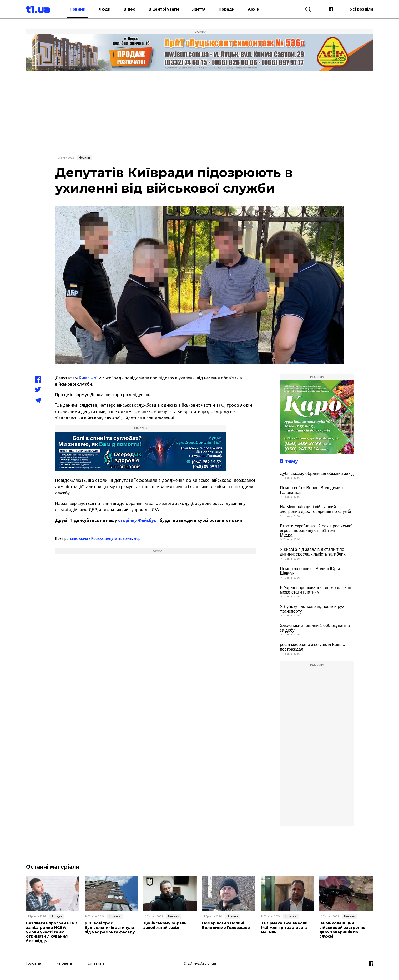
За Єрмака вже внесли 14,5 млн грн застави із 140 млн (284, 928)
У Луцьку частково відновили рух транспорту (312, 609)
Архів (253, 9)
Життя (199, 9)
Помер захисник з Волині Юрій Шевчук (310, 571)
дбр (137, 538)
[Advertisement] (200, 112)
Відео (130, 9)
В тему (289, 461)
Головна (34, 963)
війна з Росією (91, 538)
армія (127, 538)
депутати (113, 538)
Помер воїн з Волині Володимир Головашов (311, 490)
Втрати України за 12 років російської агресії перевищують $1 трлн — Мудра (316, 531)
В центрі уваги (164, 9)
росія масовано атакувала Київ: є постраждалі (312, 647)
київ (74, 538)
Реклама (64, 963)
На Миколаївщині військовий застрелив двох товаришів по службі (315, 509)
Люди (105, 9)
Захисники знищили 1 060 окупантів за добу (315, 628)
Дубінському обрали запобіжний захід (317, 474)
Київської (88, 378)
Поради (227, 9)
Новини (78, 9)
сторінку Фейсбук (137, 520)
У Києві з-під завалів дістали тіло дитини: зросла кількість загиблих (313, 552)
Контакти (95, 963)
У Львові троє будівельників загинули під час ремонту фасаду (110, 928)
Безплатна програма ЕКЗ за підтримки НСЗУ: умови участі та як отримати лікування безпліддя (52, 932)
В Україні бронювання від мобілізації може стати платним (315, 590)
